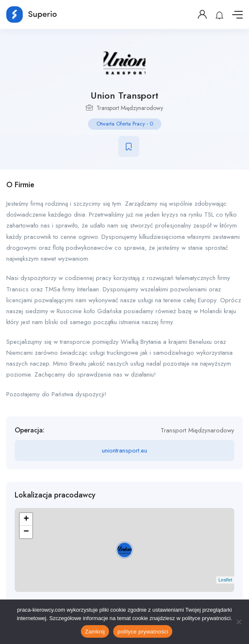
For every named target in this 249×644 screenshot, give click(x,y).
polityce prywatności (143, 632)
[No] (239, 622)
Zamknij (95, 632)
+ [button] (26, 519)
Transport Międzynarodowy (130, 108)
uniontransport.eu (124, 450)
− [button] (26, 532)
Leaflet (225, 580)
